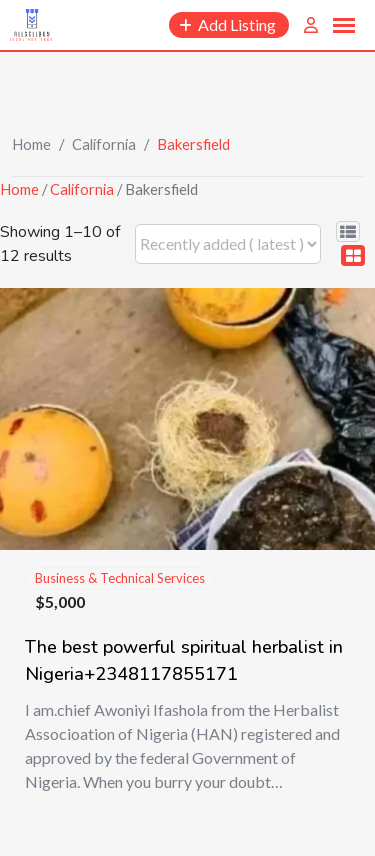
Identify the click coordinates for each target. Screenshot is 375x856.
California (104, 144)
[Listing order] (228, 244)
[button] (344, 26)
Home (31, 144)
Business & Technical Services (120, 578)
